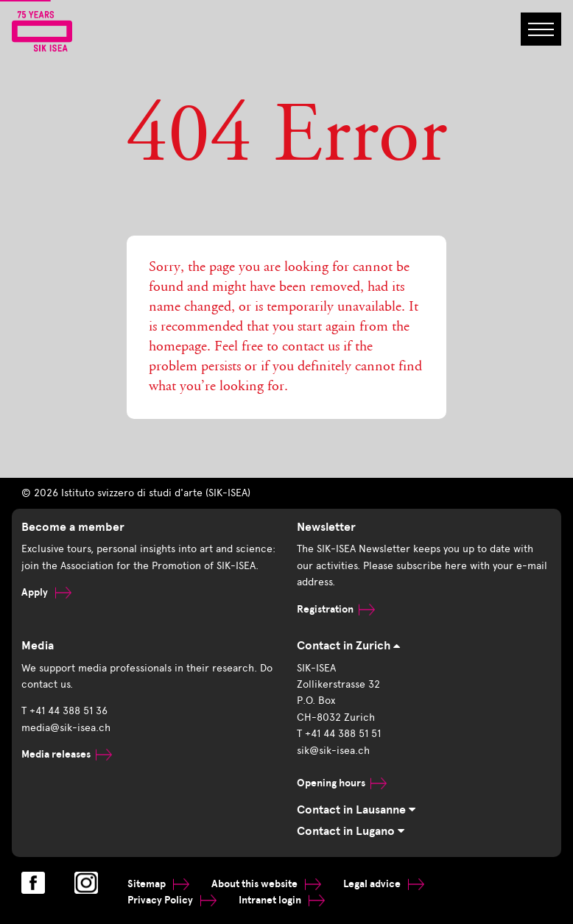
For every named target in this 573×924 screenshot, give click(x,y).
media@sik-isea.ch (66, 728)
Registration (336, 609)
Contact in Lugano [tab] (351, 831)
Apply (46, 592)
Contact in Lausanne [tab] (356, 810)
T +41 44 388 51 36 (64, 711)
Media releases (67, 754)
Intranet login (282, 900)
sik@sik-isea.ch (333, 751)
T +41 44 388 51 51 (339, 734)
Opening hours (342, 783)
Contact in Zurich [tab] (348, 646)
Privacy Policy (172, 900)
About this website (266, 884)
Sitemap (158, 884)
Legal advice (384, 884)
